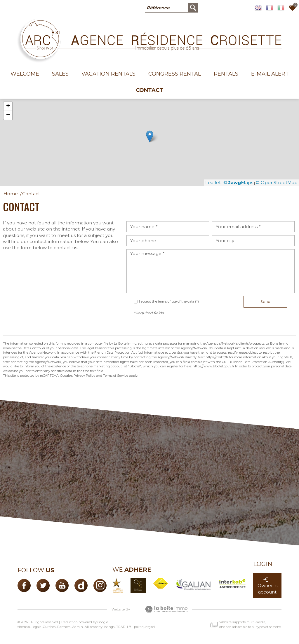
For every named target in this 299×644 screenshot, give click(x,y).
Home (11, 194)
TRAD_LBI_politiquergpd (135, 627)
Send (265, 302)
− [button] (8, 115)
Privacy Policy (84, 376)
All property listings (100, 627)
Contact (149, 90)
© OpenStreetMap (277, 183)
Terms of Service (116, 376)
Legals (36, 627)
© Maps (238, 183)
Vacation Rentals (108, 74)
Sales (60, 74)
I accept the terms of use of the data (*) (169, 301)
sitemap (24, 627)
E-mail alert (270, 74)
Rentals (226, 74)
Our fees (49, 627)
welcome (25, 74)
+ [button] (8, 107)
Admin (78, 627)
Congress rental (175, 74)
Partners (64, 627)
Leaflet (213, 183)
